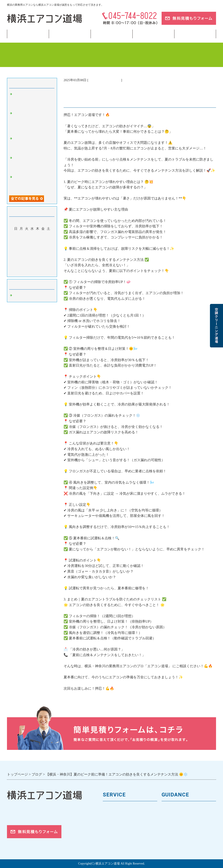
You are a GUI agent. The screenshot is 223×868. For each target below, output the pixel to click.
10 (21, 248)
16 (16, 254)
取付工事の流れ (116, 837)
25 (27, 260)
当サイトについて (153, 34)
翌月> (40, 272)
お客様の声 (171, 823)
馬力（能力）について (121, 815)
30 (16, 266)
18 (27, 254)
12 (32, 248)
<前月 (24, 272)
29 (48, 260)
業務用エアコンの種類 (121, 808)
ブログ (195, 34)
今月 (32, 272)
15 (48, 248)
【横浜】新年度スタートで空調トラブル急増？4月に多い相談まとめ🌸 (33, 183)
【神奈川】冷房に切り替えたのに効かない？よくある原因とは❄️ (33, 164)
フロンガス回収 (111, 34)
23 (16, 260)
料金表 (108, 823)
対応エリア (171, 830)
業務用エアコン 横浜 (105, 80)
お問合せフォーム (176, 845)
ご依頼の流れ (173, 837)
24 (21, 260)
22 (48, 254)
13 (38, 248)
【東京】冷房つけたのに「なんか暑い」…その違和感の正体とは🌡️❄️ (33, 144)
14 (43, 248)
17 (21, 254)
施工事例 (110, 830)
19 (32, 254)
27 (38, 260)
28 (43, 260)
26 (32, 260)
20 (38, 254)
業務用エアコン (70, 34)
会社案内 (169, 815)
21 (43, 254)
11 (27, 248)
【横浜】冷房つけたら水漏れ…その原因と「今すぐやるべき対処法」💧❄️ (33, 100)
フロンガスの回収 (118, 845)
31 (21, 266)
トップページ (28, 34)
